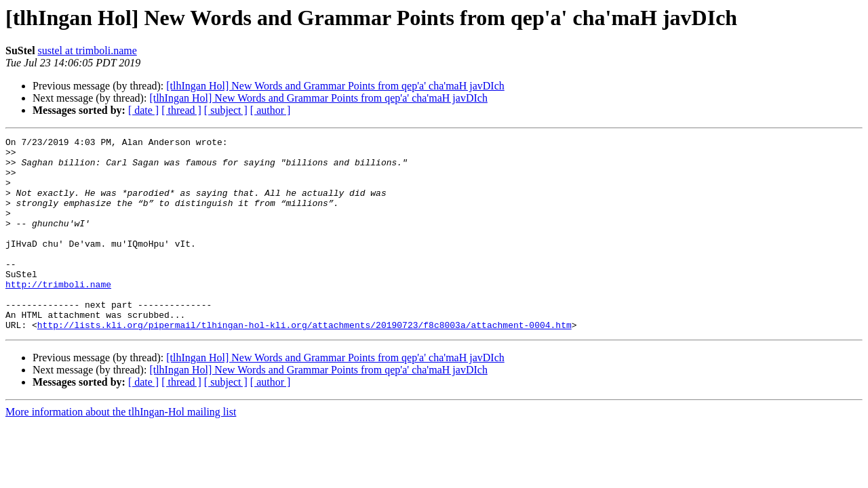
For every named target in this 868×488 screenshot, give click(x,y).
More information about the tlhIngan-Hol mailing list (121, 450)
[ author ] (271, 110)
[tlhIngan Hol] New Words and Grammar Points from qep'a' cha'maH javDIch (335, 86)
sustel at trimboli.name (87, 50)
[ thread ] (181, 110)
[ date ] (143, 110)
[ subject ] (226, 110)
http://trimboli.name (58, 314)
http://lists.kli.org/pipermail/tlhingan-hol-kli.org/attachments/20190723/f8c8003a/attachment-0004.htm (304, 363)
